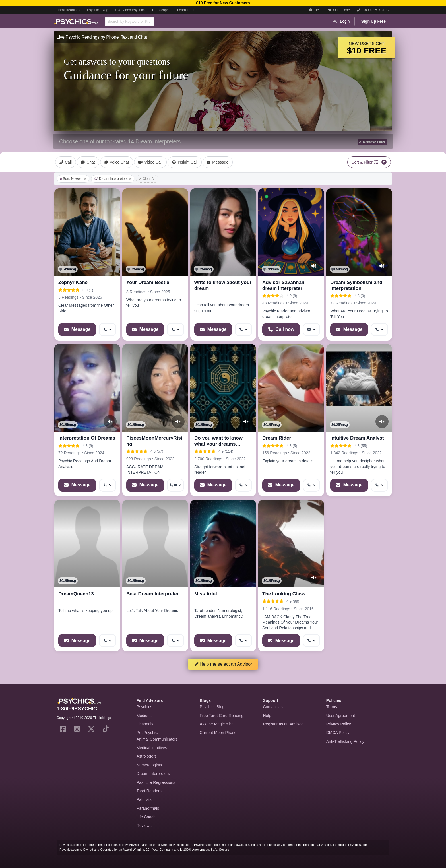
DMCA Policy (338, 733)
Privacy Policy (339, 724)
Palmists (144, 799)
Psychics (144, 707)
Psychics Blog (98, 10)
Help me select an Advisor (223, 664)
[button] (267, 197)
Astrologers (147, 756)
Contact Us (273, 707)
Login (341, 21)
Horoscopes (161, 10)
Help (315, 10)
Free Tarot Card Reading (222, 716)
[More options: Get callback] (108, 330)
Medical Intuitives (152, 748)
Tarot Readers (149, 791)
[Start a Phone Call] (281, 330)
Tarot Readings (69, 10)
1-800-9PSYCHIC (373, 10)
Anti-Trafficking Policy (345, 741)
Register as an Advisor (283, 724)
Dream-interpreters (113, 179)
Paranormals (148, 808)
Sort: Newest (73, 179)
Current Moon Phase (218, 733)
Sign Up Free (373, 21)
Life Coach (146, 817)
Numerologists (149, 765)
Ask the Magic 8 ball (217, 724)
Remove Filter (372, 142)
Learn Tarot (186, 10)
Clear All (147, 179)
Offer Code (339, 10)
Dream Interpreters (153, 774)
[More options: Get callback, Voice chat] (175, 485)
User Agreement (341, 716)
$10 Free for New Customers (223, 3)
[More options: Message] (311, 330)
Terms (332, 707)
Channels (145, 724)
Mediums (145, 716)
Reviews (144, 826)
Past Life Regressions (156, 782)
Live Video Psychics (130, 10)
